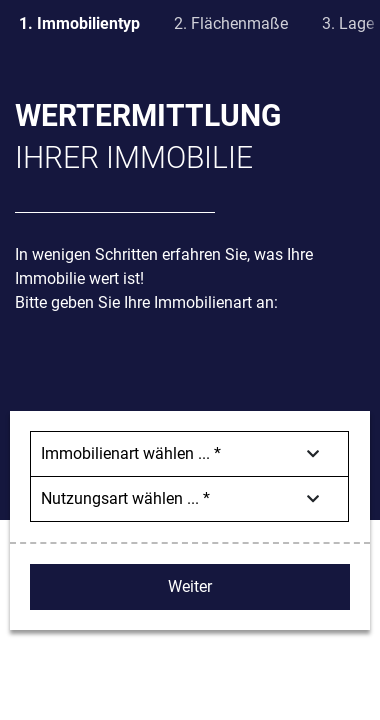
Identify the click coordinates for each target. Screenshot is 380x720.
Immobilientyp (88, 23)
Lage (356, 23)
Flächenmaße (239, 23)
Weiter (190, 586)
